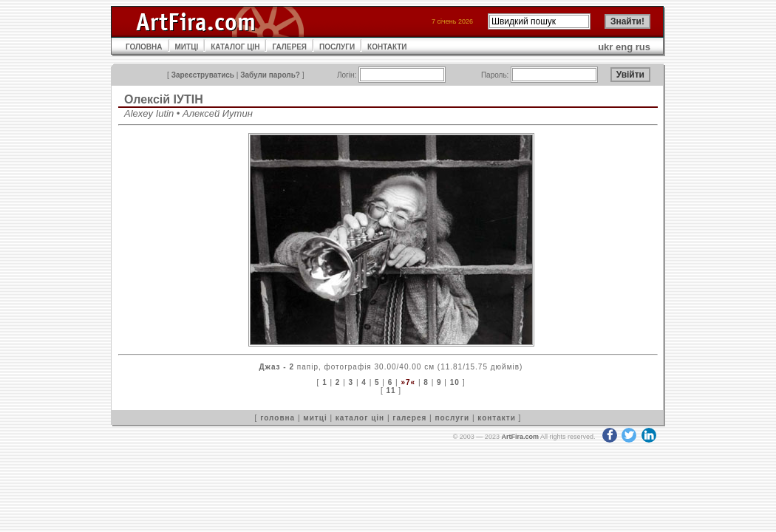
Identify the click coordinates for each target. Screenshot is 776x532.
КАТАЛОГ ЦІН (235, 47)
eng (624, 47)
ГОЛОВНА (144, 47)
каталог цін (360, 418)
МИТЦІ (187, 47)
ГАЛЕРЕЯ (289, 47)
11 (391, 391)
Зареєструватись (203, 75)
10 (455, 382)
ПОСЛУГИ (337, 47)
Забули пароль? (270, 75)
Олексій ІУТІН (164, 99)
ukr (605, 47)
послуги (452, 418)
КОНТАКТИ (387, 47)
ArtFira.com (520, 437)
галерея (409, 418)
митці (315, 418)
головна (278, 418)
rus (643, 47)
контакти (497, 418)
